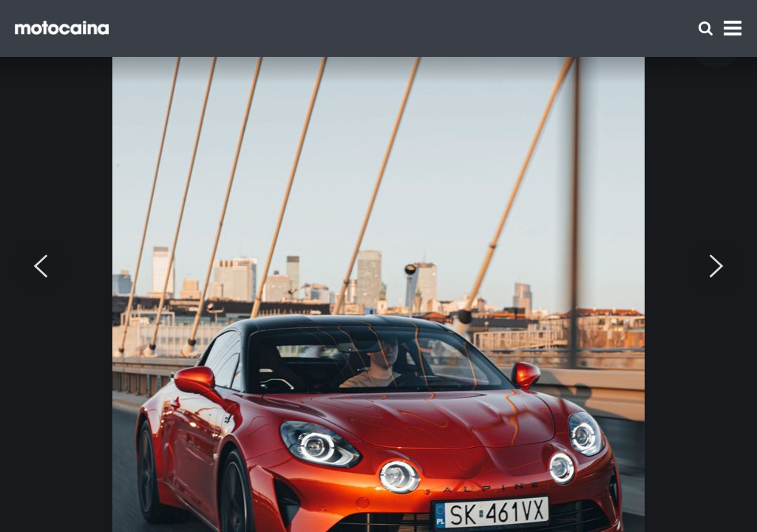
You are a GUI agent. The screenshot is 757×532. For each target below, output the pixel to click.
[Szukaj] (706, 28)
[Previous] (41, 267)
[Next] (716, 267)
